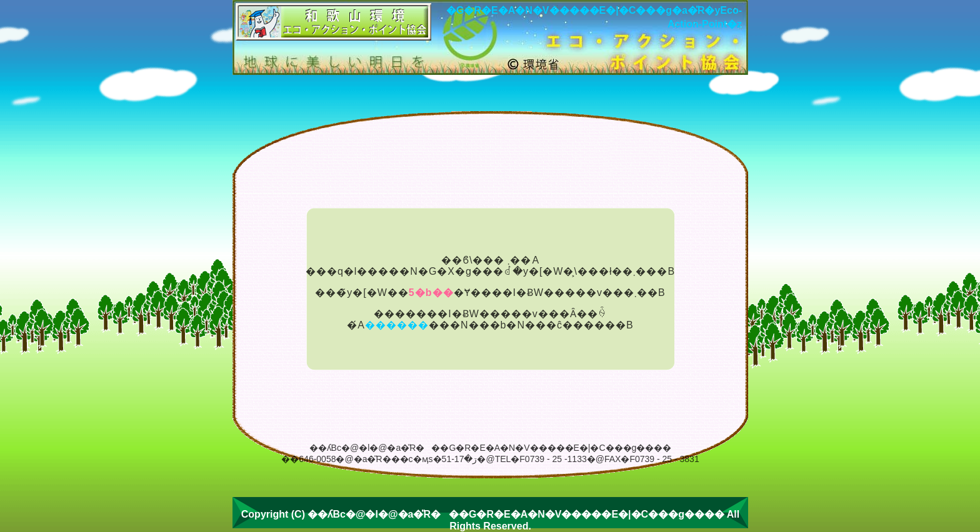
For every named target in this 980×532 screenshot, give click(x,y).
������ (397, 325)
